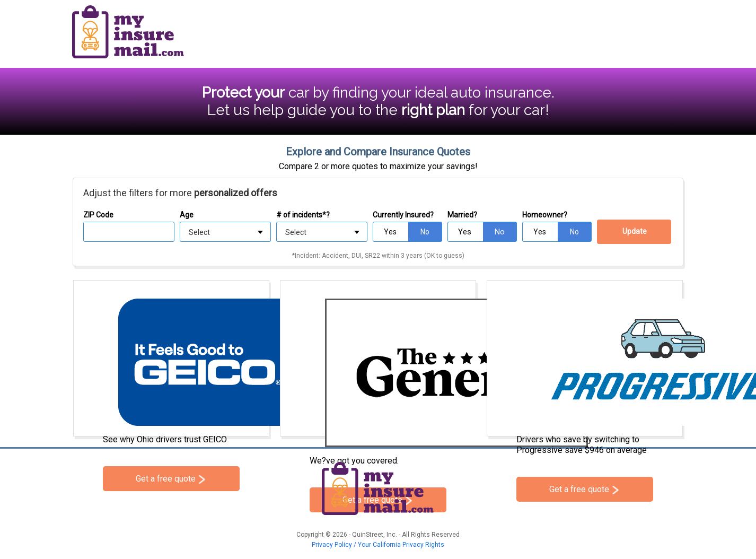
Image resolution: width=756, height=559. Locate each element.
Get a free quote (166, 479)
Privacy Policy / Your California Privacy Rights (378, 545)
